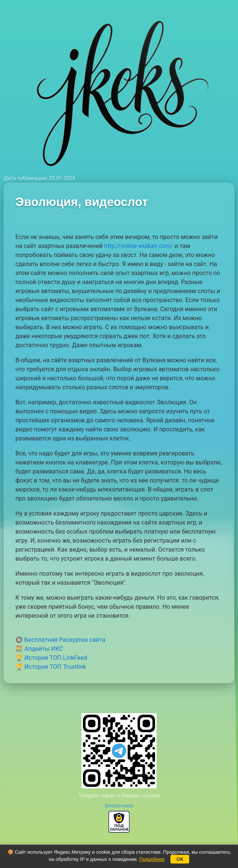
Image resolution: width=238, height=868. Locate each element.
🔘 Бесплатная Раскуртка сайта (60, 640)
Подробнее (152, 859)
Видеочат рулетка (119, 805)
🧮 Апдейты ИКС (39, 649)
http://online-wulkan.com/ (139, 246)
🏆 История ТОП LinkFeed (51, 658)
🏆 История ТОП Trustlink (51, 667)
